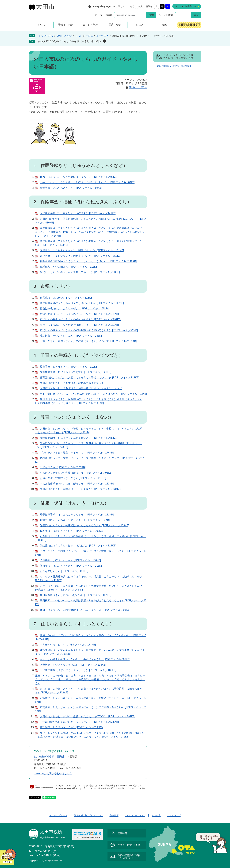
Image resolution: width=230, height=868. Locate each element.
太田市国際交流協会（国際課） (174, 66)
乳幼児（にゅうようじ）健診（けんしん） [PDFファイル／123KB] (78, 546)
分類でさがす (64, 36)
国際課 (61, 757)
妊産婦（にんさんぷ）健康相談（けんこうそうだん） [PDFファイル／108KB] (84, 525)
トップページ (46, 36)
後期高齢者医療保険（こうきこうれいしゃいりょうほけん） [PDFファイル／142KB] (88, 261)
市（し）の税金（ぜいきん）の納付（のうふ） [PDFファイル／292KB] (81, 319)
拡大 (141, 6)
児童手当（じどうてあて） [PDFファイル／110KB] (69, 367)
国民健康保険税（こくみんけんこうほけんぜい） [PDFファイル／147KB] (82, 303)
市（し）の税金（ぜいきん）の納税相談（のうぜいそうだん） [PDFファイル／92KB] (89, 330)
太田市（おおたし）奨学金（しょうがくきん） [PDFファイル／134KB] (81, 489)
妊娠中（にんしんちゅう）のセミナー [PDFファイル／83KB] (75, 520)
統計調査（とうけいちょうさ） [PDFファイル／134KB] (72, 727)
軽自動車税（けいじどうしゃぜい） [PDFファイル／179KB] (74, 309)
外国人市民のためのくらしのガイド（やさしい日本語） (70, 41)
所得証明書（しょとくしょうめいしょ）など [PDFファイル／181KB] (79, 314)
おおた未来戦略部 (44, 757)
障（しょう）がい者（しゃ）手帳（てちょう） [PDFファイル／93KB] (80, 272)
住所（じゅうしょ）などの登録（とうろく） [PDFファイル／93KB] (79, 177)
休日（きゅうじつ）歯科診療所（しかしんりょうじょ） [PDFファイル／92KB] (85, 610)
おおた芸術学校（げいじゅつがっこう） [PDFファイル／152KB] (77, 484)
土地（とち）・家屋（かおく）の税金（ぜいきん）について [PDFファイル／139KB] (88, 341)
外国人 (89, 36)
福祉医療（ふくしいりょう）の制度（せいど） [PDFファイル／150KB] (81, 256)
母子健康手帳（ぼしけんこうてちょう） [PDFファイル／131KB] (77, 515)
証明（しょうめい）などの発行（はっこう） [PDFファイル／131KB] (79, 325)
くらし (79, 36)
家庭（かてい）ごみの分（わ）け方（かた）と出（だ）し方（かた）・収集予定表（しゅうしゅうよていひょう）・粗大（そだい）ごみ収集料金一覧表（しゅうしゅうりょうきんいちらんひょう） (90, 679)
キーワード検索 (103, 15)
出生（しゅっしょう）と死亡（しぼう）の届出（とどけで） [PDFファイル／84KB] (88, 182)
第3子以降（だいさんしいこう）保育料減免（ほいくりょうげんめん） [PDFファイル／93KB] (93, 394)
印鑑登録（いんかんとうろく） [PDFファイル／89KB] (71, 188)
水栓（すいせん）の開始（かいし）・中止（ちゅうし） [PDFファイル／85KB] (85, 659)
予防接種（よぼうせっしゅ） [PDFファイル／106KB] (70, 560)
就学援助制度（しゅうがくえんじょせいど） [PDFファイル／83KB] (79, 438)
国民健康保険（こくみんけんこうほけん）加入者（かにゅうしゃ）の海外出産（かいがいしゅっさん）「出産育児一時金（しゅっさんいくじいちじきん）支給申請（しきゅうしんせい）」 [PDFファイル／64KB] (90, 232)
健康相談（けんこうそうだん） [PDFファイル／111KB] (72, 566)
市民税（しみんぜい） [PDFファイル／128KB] (67, 298)
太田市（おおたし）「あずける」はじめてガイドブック (72, 383)
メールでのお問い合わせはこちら (53, 774)
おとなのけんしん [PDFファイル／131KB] (64, 571)
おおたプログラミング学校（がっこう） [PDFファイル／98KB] (76, 473)
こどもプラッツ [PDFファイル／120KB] (63, 467)
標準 (132, 6)
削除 (105, 41)
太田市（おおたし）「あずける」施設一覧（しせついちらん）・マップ (81, 388)
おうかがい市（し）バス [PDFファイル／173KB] (68, 645)
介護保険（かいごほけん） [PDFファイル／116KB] (69, 267)
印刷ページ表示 (138, 87)
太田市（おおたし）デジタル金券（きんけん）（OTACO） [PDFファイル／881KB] (88, 716)
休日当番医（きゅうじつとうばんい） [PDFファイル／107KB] (75, 595)
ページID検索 (166, 15)
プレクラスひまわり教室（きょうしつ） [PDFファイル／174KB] (77, 453)
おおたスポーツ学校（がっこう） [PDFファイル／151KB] (73, 478)
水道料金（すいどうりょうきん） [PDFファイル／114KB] (73, 665)
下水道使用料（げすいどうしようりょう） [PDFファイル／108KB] (78, 670)
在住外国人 (102, 36)
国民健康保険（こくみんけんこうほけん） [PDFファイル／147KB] (78, 213)
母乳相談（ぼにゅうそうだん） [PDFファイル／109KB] (72, 531)
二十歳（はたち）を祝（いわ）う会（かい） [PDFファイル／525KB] (79, 722)
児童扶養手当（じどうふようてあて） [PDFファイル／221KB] (75, 372)
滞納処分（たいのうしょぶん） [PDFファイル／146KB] (72, 336)
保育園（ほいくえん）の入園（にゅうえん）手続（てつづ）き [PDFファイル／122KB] (90, 378)
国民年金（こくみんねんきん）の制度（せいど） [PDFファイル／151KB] (82, 250)
